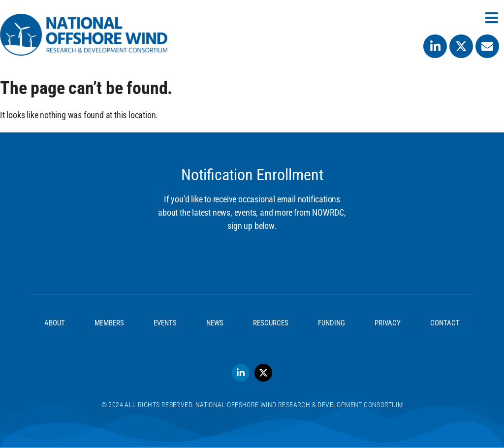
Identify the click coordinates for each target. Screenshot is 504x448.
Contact (445, 323)
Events (165, 323)
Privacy (388, 323)
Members (109, 323)
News (215, 323)
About (55, 323)
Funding (331, 323)
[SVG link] (84, 35)
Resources (271, 323)
